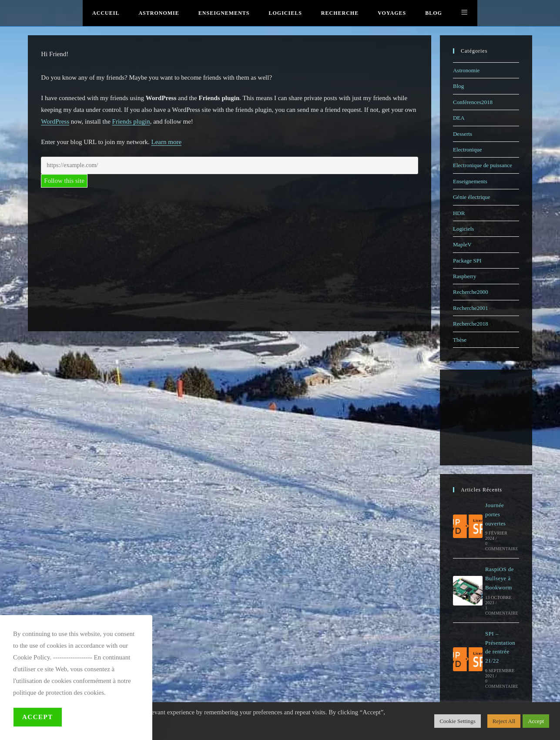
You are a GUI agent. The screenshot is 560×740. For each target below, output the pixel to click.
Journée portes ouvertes (495, 514)
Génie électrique (472, 197)
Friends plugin (131, 121)
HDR (459, 213)
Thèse (460, 340)
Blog (458, 86)
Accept (38, 717)
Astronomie (466, 70)
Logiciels (463, 229)
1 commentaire (502, 610)
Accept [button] (536, 721)
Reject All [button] (504, 721)
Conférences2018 (473, 102)
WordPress (55, 121)
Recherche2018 (471, 324)
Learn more (167, 142)
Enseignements (470, 181)
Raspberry (464, 276)
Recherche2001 (471, 308)
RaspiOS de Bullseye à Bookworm (500, 578)
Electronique (467, 150)
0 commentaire (502, 546)
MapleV (462, 244)
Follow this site (64, 181)
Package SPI (467, 261)
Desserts (463, 134)
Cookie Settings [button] (458, 721)
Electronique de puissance (483, 165)
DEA (459, 118)
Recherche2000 (471, 292)
